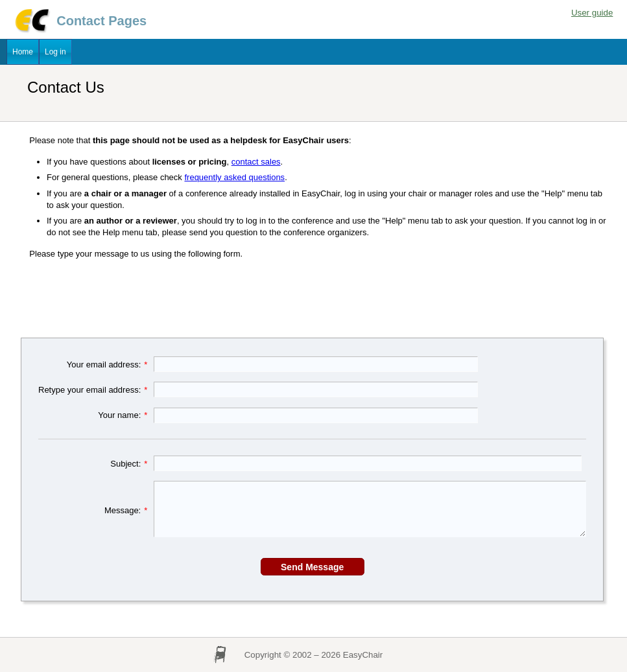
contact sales (256, 162)
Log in (55, 52)
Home (23, 52)
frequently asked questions (234, 177)
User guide (592, 13)
